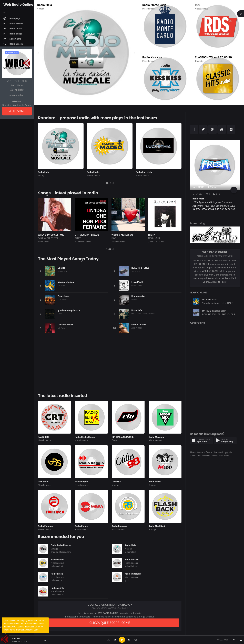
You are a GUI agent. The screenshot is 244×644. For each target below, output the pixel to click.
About (193, 452)
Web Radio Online (19, 641)
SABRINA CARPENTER (85, 238)
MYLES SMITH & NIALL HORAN (143, 314)
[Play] (122, 640)
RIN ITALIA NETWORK (123, 437)
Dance (115, 440)
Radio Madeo (94, 172)
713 (217, 194)
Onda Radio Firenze (120, 242)
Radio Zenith (57, 588)
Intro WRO (16, 639)
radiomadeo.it (57, 566)
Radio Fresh (57, 574)
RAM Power (80, 242)
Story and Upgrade (223, 452)
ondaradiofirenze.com (61, 552)
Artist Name (17, 85)
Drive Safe (137, 310)
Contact (201, 452)
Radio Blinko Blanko (85, 437)
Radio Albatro (132, 559)
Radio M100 (155, 482)
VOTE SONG (17, 111)
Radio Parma (81, 526)
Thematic (199, 61)
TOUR (60, 314)
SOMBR (134, 300)
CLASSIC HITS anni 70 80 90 (213, 57)
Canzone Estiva (65, 325)
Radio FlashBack (157, 526)
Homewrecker (138, 296)
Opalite (61, 268)
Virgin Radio (45, 5)
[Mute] (234, 640)
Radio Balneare (120, 526)
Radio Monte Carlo (154, 5)
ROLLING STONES (140, 268)
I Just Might (137, 282)
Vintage (42, 176)
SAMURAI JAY (63, 300)
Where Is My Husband (159, 235)
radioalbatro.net (132, 566)
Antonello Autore (222, 455)
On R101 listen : (210, 308)
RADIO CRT (44, 437)
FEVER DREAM (139, 325)
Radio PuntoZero (133, 574)
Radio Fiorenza (45, 526)
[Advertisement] (110, 364)
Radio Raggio (82, 482)
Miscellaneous (149, 9)
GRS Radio (43, 482)
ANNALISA (62, 328)
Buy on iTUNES (12, 53)
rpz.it (127, 580)
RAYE (151, 238)
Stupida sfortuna (66, 282)
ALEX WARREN (137, 328)
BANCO (115, 238)
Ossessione (63, 296)
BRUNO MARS (137, 285)
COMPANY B (44, 238)
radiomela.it (130, 552)
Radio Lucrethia (144, 172)
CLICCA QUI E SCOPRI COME (110, 623)
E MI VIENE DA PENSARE (124, 235)
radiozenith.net (58, 595)
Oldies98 (116, 482)
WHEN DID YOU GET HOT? (88, 235)
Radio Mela (44, 172)
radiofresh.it (56, 580)
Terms (209, 452)
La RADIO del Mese (204, 187)
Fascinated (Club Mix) (49, 235)
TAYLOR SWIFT (63, 271)
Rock (39, 9)
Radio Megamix (156, 437)
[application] (122, 640)
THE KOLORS (136, 271)
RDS (198, 5)
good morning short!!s (69, 310)
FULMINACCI (62, 285)
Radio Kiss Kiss (152, 57)
